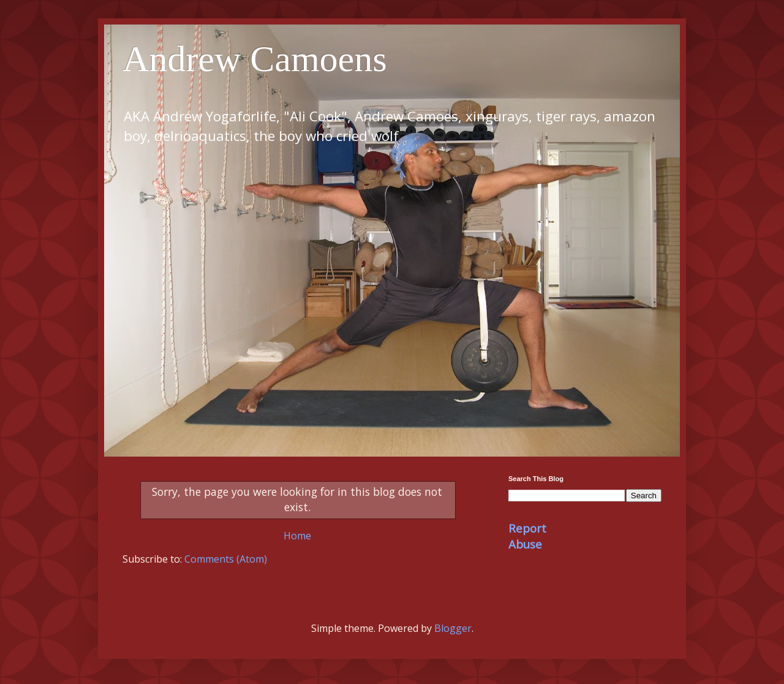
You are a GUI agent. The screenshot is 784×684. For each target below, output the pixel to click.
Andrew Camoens (255, 59)
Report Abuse (527, 536)
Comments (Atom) (226, 559)
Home (297, 536)
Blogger (453, 628)
